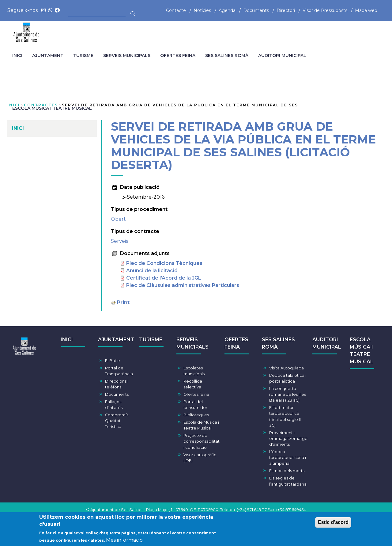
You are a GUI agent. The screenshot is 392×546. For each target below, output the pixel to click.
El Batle (113, 361)
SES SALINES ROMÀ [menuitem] (227, 55)
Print (123, 302)
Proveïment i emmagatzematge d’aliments (288, 439)
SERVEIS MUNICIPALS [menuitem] (127, 55)
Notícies (202, 10)
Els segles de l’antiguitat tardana (288, 481)
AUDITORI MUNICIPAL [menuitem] (282, 55)
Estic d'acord (333, 523)
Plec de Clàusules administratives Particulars (183, 285)
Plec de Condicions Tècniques (164, 263)
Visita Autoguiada (286, 368)
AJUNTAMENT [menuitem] (48, 55)
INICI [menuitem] (17, 55)
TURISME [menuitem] (83, 55)
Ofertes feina (196, 394)
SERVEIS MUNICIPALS (192, 343)
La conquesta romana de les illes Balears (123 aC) (288, 394)
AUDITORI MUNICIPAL (327, 343)
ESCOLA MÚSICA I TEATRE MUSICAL (362, 351)
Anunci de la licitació (152, 271)
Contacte (176, 10)
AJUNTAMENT (116, 340)
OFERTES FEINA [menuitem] (178, 55)
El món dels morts (287, 471)
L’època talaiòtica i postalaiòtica (288, 378)
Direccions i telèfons (117, 384)
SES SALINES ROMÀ (278, 343)
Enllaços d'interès (114, 405)
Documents (256, 10)
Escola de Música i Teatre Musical (201, 425)
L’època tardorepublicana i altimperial (288, 458)
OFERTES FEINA (236, 343)
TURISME (151, 340)
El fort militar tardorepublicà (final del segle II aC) (285, 416)
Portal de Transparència (119, 371)
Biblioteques (196, 415)
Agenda (227, 10)
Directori (286, 10)
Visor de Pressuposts (325, 10)
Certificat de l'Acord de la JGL (164, 278)
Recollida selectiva (193, 384)
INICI (67, 340)
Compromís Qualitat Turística (117, 421)
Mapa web (366, 10)
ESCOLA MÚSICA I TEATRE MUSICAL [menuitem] (52, 108)
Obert (118, 219)
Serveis (119, 241)
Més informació (124, 541)
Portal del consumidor (195, 405)
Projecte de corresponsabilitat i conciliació (202, 441)
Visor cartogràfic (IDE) (200, 458)
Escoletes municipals (194, 371)
